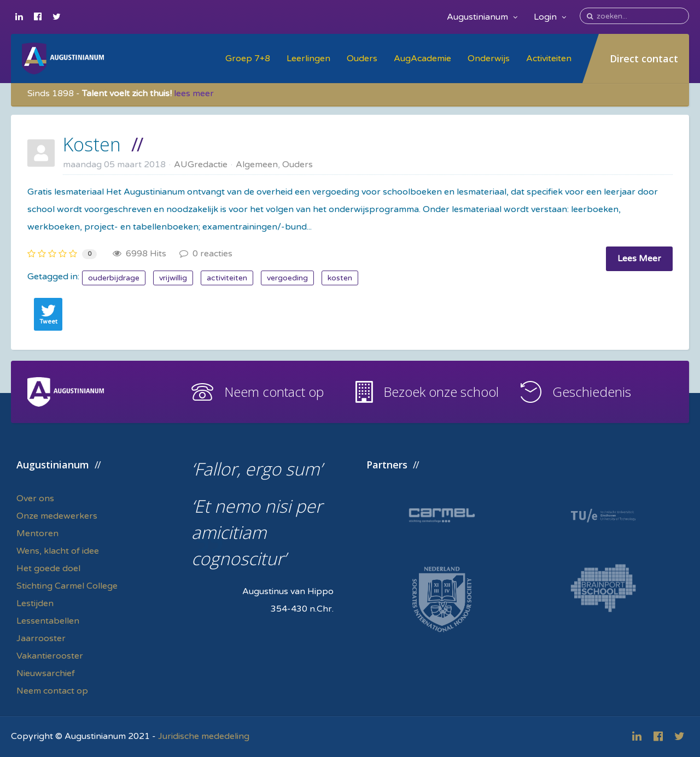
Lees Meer (639, 259)
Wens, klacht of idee (58, 551)
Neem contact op (274, 392)
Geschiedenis (592, 392)
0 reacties (206, 254)
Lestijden (35, 603)
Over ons (35, 498)
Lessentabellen (48, 621)
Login (550, 17)
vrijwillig (173, 278)
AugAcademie (422, 58)
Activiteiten (549, 58)
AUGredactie (201, 165)
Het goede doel (48, 568)
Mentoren (37, 533)
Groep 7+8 (248, 58)
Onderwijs (489, 58)
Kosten (92, 144)
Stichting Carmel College (67, 586)
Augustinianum (482, 17)
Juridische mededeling (204, 736)
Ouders (362, 58)
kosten (340, 278)
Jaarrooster (41, 638)
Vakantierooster (50, 656)
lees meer (194, 93)
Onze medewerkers (57, 516)
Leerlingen (308, 58)
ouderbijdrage (114, 278)
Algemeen (257, 165)
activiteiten (227, 278)
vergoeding (287, 278)
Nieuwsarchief (46, 673)
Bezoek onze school (441, 392)
